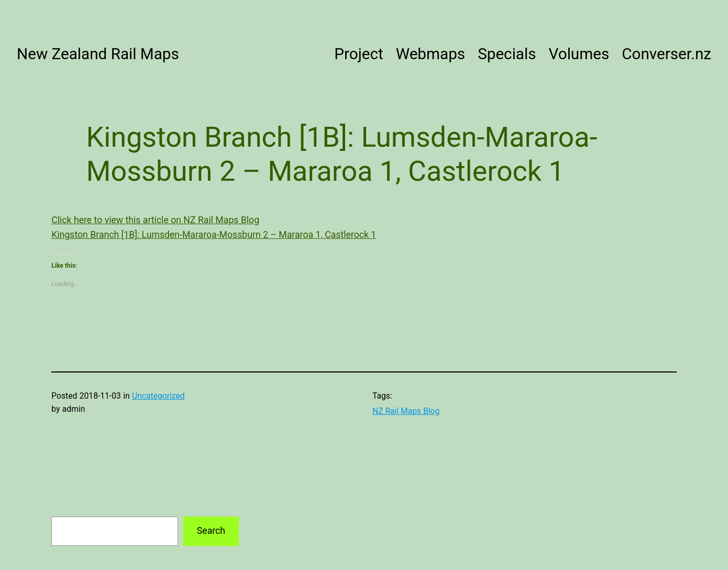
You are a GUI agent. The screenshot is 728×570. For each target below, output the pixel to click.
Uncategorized (158, 396)
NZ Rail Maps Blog (406, 411)
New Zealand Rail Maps (98, 54)
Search (211, 531)
